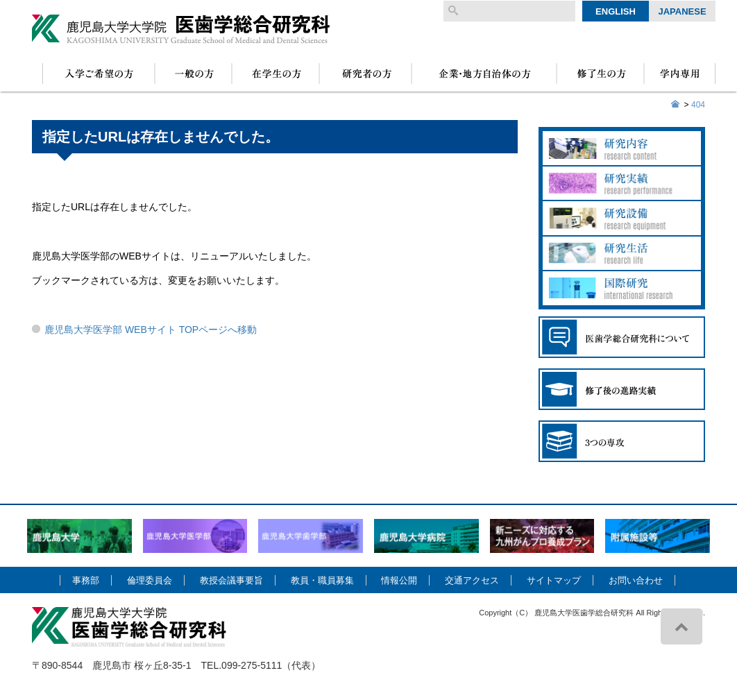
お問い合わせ (636, 580)
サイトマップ (554, 580)
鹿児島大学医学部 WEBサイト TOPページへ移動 (151, 330)
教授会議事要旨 (231, 580)
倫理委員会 (150, 580)
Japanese (682, 11)
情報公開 (399, 580)
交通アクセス (472, 580)
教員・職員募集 (322, 580)
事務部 (86, 580)
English (616, 11)
